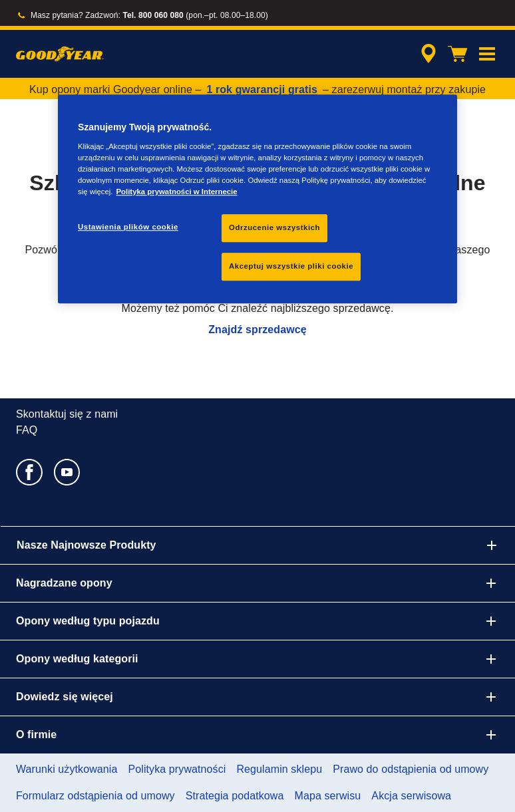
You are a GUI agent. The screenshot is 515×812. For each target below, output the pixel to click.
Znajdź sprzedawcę (257, 330)
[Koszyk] (458, 54)
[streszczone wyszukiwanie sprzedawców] (427, 54)
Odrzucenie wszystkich (274, 227)
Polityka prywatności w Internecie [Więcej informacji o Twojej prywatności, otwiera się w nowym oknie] (176, 192)
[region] (257, 199)
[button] (487, 54)
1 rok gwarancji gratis (262, 89)
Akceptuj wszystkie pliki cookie (291, 266)
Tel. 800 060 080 (153, 15)
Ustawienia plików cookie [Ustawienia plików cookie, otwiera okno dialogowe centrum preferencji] (128, 227)
